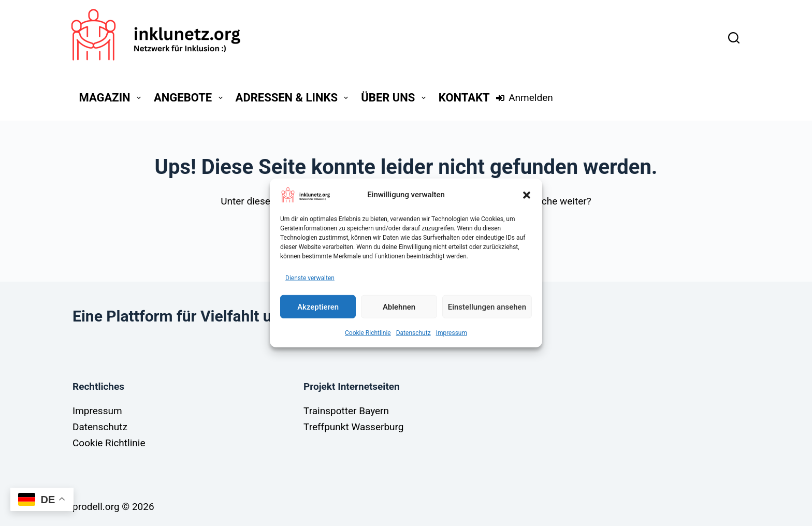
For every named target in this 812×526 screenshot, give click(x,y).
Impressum (452, 333)
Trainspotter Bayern (346, 411)
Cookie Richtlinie (368, 333)
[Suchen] (734, 38)
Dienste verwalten (310, 277)
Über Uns (395, 98)
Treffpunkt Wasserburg (353, 427)
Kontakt (464, 98)
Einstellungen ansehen (487, 306)
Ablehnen (399, 306)
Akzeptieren (318, 306)
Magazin (112, 98)
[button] (527, 195)
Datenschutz (414, 333)
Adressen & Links (294, 98)
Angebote (190, 98)
